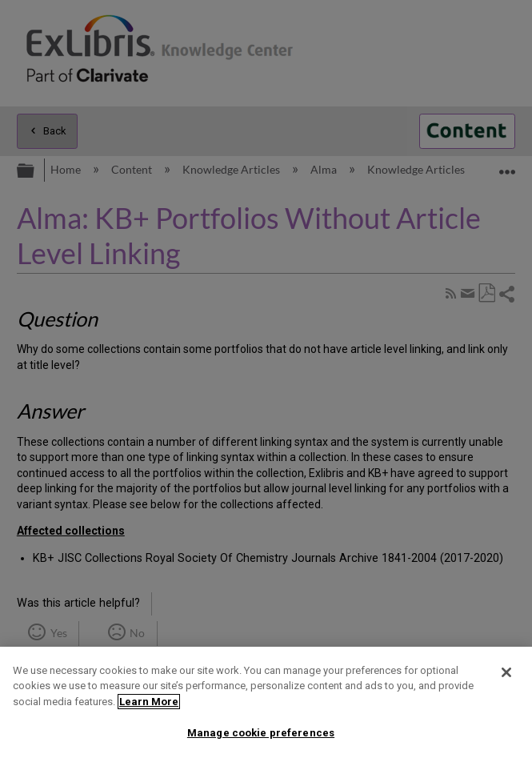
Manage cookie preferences (261, 733)
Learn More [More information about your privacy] (149, 702)
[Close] (506, 672)
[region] (266, 704)
